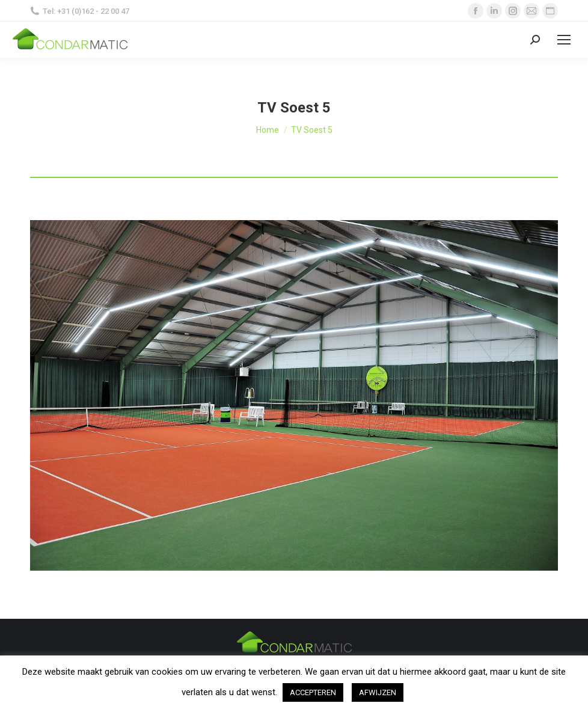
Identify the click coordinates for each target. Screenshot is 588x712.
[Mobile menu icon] (564, 40)
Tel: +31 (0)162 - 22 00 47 (80, 11)
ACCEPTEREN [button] (313, 692)
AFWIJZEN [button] (378, 692)
